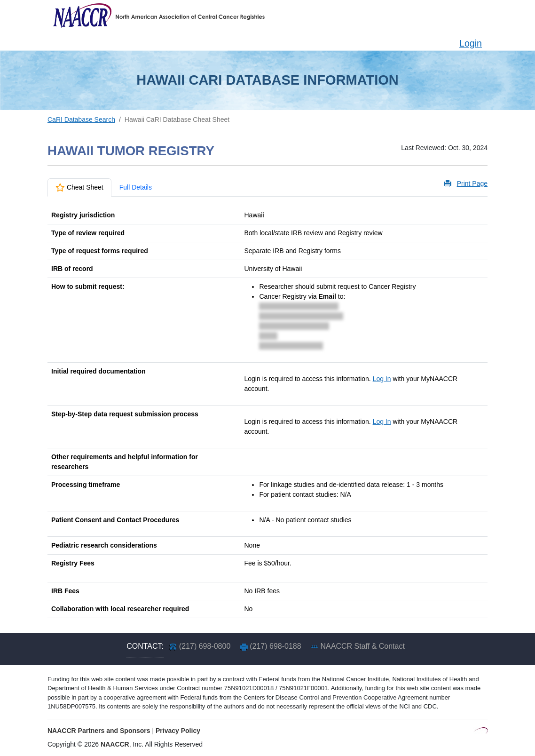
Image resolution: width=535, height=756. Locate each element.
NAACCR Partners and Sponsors (99, 731)
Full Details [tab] (136, 187)
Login (471, 43)
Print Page (472, 183)
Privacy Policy (178, 731)
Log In (382, 379)
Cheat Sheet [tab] (79, 187)
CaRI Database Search (81, 119)
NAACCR (115, 744)
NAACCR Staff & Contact (363, 646)
